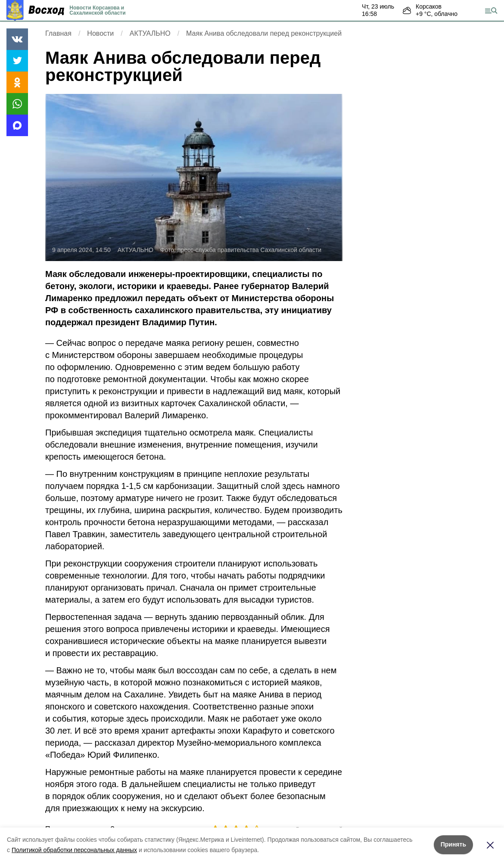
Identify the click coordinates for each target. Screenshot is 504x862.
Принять (453, 844)
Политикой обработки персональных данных (74, 850)
